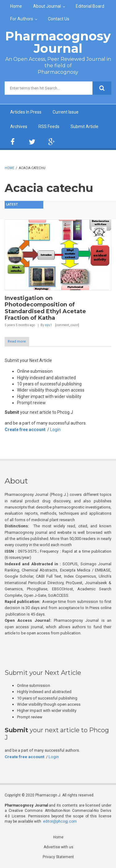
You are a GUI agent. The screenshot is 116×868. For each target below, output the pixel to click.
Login (55, 430)
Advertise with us (58, 847)
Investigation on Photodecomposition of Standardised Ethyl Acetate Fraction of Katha (45, 308)
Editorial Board (90, 6)
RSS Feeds (49, 127)
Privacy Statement (58, 857)
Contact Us (59, 19)
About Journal (47, 6)
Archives (19, 127)
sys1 (48, 325)
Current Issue (66, 112)
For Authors (22, 19)
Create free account (25, 430)
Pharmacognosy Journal (58, 42)
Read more (17, 341)
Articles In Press (26, 112)
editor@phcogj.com (60, 821)
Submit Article (84, 127)
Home (16, 6)
